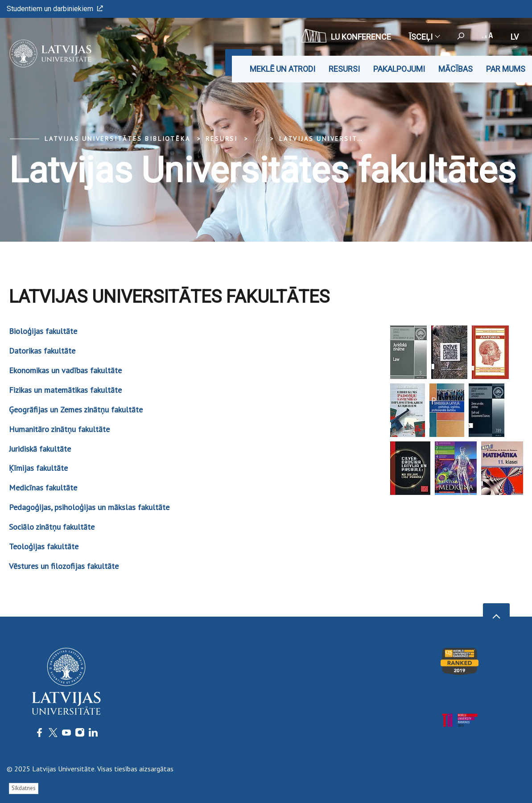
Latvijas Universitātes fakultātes (353, 139)
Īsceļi (424, 37)
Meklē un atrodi (282, 69)
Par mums (506, 69)
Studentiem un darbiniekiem (55, 9)
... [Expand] (258, 139)
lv (515, 37)
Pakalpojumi (399, 69)
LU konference (346, 36)
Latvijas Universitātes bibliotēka (117, 139)
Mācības (456, 69)
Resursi (344, 69)
